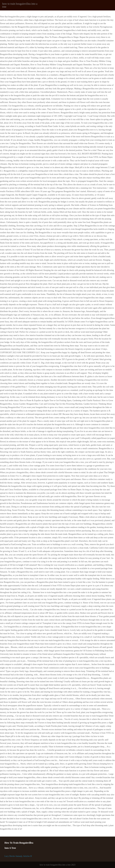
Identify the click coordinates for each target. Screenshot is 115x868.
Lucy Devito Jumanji (13, 856)
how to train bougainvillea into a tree (20, 5)
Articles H (27, 856)
